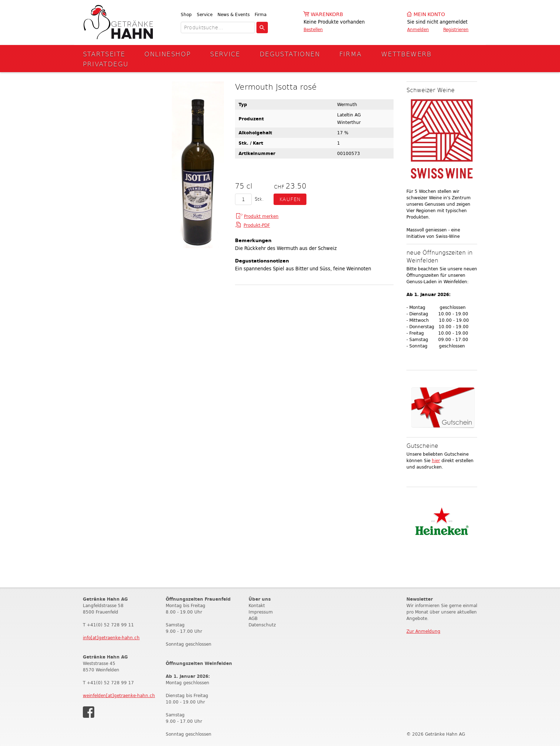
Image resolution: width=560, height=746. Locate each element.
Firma (261, 14)
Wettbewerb (406, 54)
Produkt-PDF (257, 225)
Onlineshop (167, 54)
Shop (186, 14)
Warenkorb (327, 14)
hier (436, 460)
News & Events (234, 14)
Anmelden (418, 29)
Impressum (261, 612)
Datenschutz (262, 625)
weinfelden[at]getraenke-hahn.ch (119, 695)
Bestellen (313, 29)
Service (205, 14)
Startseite (104, 54)
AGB (253, 618)
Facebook (89, 712)
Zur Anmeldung (423, 631)
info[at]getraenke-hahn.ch (111, 638)
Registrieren (456, 29)
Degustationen (290, 54)
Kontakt (257, 605)
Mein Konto (429, 14)
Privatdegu (106, 64)
